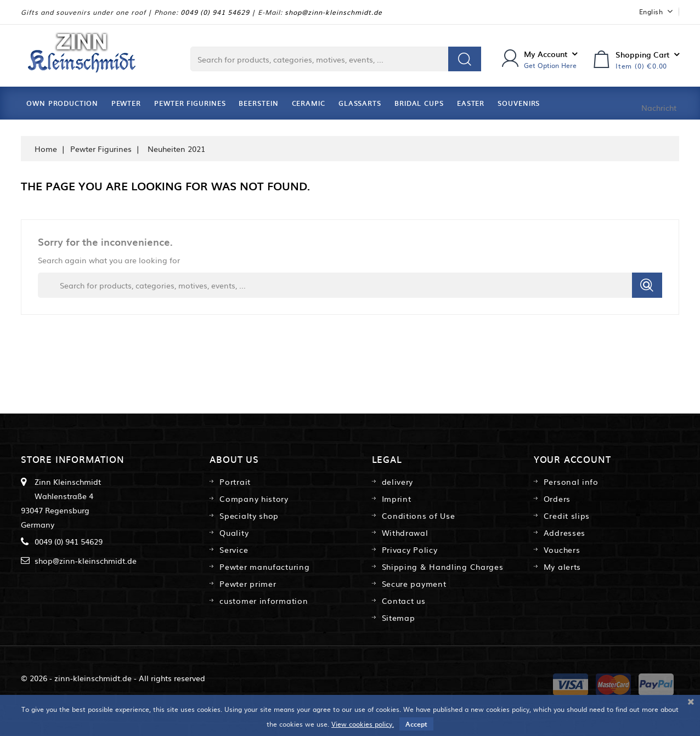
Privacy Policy (410, 550)
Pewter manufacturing (264, 567)
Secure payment (414, 584)
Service (234, 550)
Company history (254, 499)
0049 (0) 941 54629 (215, 12)
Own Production (62, 103)
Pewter (126, 103)
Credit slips (567, 516)
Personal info (571, 482)
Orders (557, 499)
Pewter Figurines (190, 103)
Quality (234, 533)
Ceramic (309, 103)
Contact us (404, 601)
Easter (471, 103)
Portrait (235, 482)
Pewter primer (248, 584)
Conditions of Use (419, 516)
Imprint (397, 499)
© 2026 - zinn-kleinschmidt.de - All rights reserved (113, 678)
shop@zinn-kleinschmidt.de (334, 12)
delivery (398, 482)
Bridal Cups (419, 103)
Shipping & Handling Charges (443, 567)
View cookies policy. (363, 724)
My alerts (562, 567)
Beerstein (258, 103)
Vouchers (562, 550)
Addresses (564, 533)
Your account (572, 459)
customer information (264, 601)
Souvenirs (519, 103)
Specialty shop (249, 516)
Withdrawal (405, 533)
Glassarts (360, 103)
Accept (416, 724)
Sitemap (399, 618)
